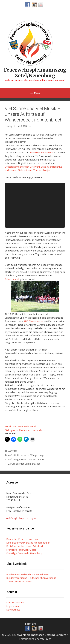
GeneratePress (42, 639)
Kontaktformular (15, 602)
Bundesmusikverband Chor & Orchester (28, 574)
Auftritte (13, 451)
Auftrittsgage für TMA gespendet (26, 459)
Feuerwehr (23, 455)
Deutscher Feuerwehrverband (23, 539)
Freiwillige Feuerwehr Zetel (21, 550)
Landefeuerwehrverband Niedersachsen (28, 543)
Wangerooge (37, 455)
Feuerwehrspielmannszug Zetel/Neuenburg (35, 73)
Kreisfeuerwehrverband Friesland (25, 546)
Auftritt (12, 455)
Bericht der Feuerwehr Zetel (20, 426)
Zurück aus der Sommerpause (24, 464)
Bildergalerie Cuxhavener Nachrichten (25, 430)
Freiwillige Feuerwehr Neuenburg (24, 553)
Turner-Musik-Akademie (19, 581)
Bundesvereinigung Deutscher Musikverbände (31, 578)
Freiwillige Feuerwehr (41, 152)
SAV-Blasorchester (34, 321)
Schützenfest (12, 279)
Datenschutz (13, 610)
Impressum (13, 606)
